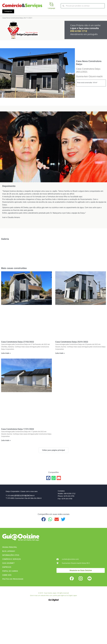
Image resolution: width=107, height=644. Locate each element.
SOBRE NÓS (7, 575)
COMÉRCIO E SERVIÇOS (12, 559)
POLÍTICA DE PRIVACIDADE (13, 579)
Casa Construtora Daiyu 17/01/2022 (18, 429)
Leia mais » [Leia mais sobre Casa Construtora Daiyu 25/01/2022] (60, 353)
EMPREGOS (7, 567)
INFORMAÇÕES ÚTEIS (11, 555)
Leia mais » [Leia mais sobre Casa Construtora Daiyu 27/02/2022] (6, 353)
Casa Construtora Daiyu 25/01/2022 (72, 342)
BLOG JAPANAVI (9, 551)
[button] (48, 478)
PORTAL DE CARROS (10, 571)
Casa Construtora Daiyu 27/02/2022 (18, 342)
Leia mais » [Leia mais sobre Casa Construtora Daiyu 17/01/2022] (6, 440)
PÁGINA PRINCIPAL (10, 547)
